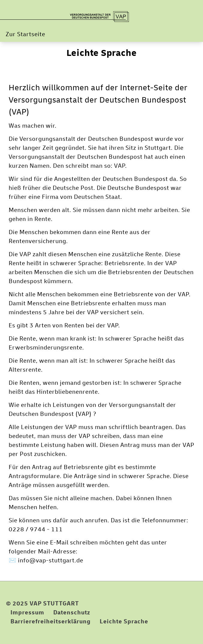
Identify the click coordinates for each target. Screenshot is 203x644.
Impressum (27, 612)
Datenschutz (72, 612)
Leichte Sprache (102, 53)
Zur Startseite (25, 34)
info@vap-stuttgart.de (51, 560)
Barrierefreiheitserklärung (51, 621)
